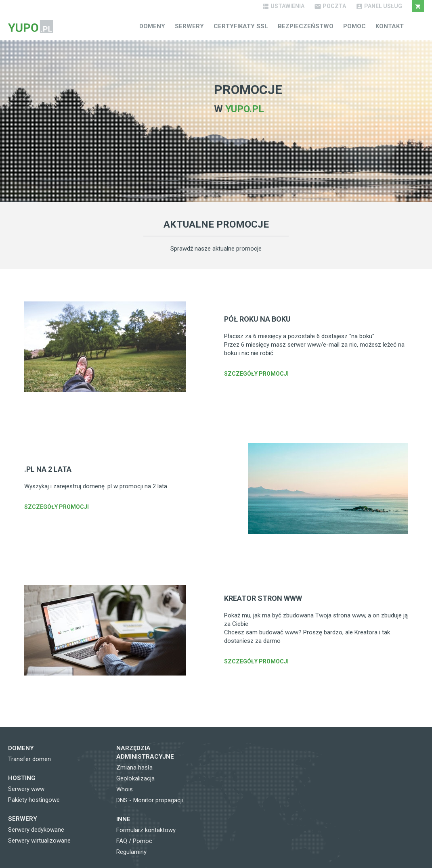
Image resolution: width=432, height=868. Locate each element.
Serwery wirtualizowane (39, 841)
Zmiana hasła (134, 768)
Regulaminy (131, 852)
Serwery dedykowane (36, 830)
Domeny (152, 26)
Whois (125, 789)
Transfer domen (29, 759)
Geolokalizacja (135, 778)
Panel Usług (379, 6)
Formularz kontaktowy (146, 830)
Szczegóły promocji (256, 374)
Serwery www (26, 789)
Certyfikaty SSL (241, 26)
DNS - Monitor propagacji (150, 800)
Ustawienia (283, 6)
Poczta (330, 6)
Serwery (189, 26)
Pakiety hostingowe (34, 800)
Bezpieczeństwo (306, 26)
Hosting (22, 778)
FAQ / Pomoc (134, 841)
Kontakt (390, 26)
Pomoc (354, 26)
